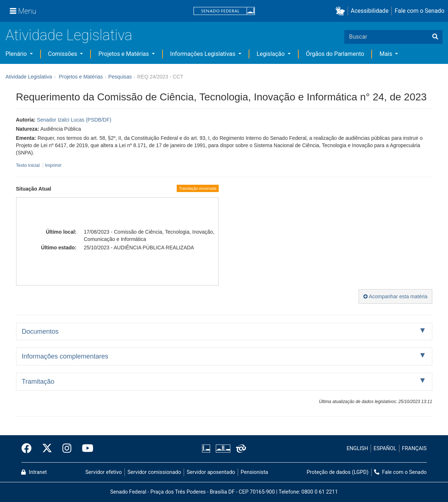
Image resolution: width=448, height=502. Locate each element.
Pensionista (254, 472)
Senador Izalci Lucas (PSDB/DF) (74, 120)
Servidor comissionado (154, 472)
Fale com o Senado (420, 11)
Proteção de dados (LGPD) (338, 472)
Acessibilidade (370, 11)
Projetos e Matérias (124, 54)
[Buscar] (435, 37)
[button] (342, 11)
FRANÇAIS (414, 449)
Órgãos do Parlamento (335, 54)
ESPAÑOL (385, 449)
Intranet (34, 472)
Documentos (40, 332)
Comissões (64, 54)
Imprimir (53, 165)
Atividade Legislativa (69, 35)
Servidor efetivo (104, 472)
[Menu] (23, 11)
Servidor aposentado (211, 472)
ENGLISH (357, 449)
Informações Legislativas (204, 54)
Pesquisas (120, 77)
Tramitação (38, 382)
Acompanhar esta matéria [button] (395, 296)
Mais (386, 54)
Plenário (17, 54)
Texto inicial (29, 165)
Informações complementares (65, 356)
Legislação (271, 54)
